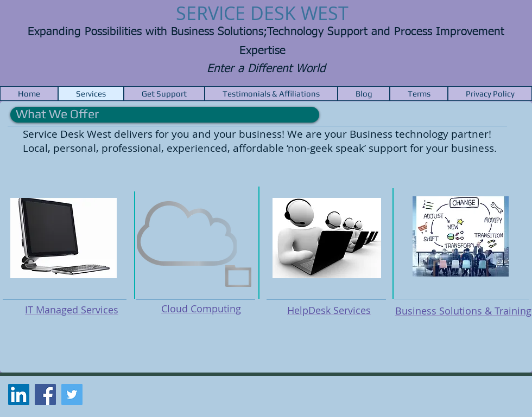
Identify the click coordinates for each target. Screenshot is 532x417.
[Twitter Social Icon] (72, 394)
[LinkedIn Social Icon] (19, 394)
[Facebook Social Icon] (45, 394)
